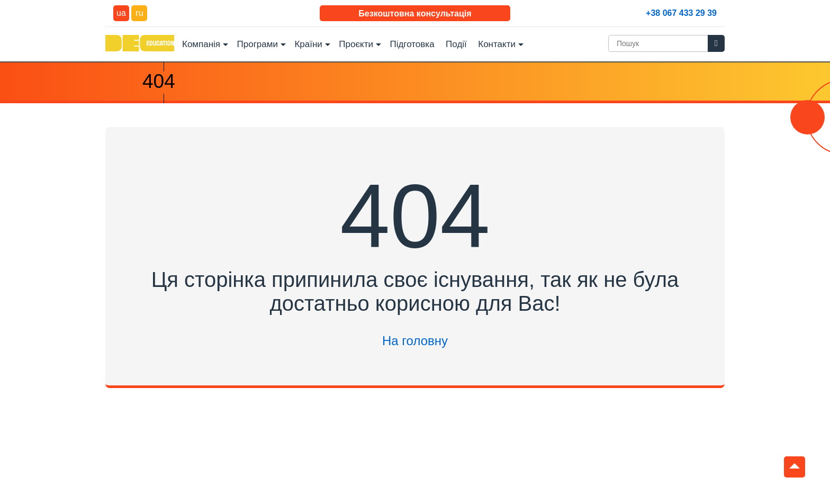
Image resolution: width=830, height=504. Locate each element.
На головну (415, 341)
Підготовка (412, 44)
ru (139, 13)
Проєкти (356, 44)
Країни (308, 44)
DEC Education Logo (140, 43)
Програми (258, 44)
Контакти (497, 44)
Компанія (201, 44)
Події (456, 44)
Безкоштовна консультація (415, 13)
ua (121, 13)
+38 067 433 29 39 (681, 13)
